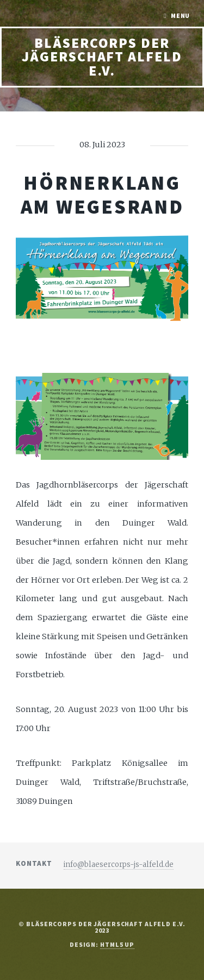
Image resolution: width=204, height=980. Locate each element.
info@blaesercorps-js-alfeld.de (119, 864)
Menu (181, 15)
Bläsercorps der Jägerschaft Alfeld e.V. (102, 57)
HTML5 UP (117, 944)
